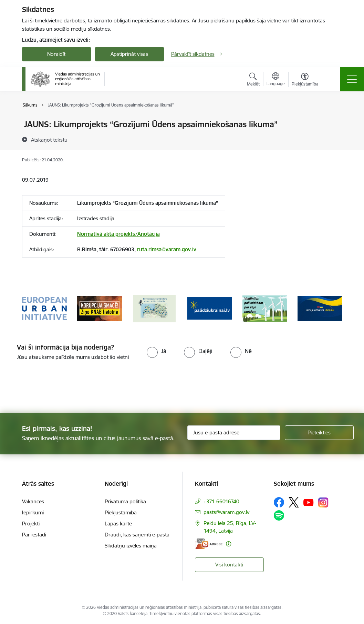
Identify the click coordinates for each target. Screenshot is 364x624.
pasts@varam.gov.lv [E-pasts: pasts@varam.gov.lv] (226, 512)
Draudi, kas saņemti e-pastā (137, 535)
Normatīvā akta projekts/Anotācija (118, 234)
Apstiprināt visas (129, 54)
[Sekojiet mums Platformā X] (294, 502)
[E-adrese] (209, 544)
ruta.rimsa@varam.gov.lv (167, 249)
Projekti (31, 524)
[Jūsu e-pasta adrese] (234, 433)
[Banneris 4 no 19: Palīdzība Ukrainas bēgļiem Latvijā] (210, 308)
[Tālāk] (331, 309)
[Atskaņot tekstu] (49, 140)
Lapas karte (118, 524)
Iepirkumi (33, 512)
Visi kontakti (229, 565)
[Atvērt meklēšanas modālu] (253, 80)
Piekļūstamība (121, 512)
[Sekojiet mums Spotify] (279, 515)
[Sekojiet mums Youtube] (309, 502)
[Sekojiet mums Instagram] (323, 502)
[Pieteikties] (319, 433)
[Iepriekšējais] (33, 309)
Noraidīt (56, 54)
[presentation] (58, 387)
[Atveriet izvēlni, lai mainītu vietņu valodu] (276, 80)
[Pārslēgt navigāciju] (352, 79)
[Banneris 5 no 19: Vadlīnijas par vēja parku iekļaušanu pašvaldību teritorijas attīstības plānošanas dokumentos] (265, 308)
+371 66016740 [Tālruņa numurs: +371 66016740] (221, 501)
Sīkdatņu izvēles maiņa (131, 546)
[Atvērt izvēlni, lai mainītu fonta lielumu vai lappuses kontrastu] (305, 80)
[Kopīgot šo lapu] (333, 139)
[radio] (156, 351)
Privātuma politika (125, 501)
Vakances (33, 501)
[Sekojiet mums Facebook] (279, 502)
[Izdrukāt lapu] (333, 122)
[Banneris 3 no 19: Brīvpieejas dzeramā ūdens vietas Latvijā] (154, 308)
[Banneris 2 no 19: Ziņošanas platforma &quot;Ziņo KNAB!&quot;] (100, 308)
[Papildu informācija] (228, 544)
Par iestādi (34, 535)
